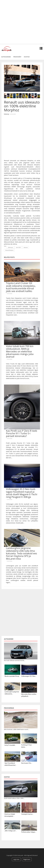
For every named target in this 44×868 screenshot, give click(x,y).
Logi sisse (16, 859)
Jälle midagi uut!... (11, 831)
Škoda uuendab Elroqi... (12, 676)
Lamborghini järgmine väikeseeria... (12, 693)
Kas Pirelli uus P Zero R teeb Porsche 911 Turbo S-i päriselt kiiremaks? (22, 433)
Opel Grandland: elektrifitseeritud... (10, 764)
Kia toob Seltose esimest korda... (15, 660)
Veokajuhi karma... (27, 814)
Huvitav (27, 57)
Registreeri (27, 859)
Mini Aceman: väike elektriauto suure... (17, 729)
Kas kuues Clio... (27, 763)
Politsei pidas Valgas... (29, 832)
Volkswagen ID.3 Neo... (29, 676)
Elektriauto (10, 247)
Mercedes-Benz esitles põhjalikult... (29, 695)
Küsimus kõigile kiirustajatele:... (10, 815)
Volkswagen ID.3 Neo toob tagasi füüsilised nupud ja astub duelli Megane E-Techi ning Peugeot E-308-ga (22, 493)
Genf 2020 (18, 247)
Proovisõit (17, 57)
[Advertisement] (22, 22)
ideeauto (26, 247)
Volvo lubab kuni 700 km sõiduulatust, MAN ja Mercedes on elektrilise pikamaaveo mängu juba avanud (20, 351)
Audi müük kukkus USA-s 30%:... (14, 798)
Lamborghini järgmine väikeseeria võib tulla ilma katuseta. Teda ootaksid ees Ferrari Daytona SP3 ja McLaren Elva (21, 553)
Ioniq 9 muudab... (10, 745)
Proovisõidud (9, 708)
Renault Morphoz (9, 250)
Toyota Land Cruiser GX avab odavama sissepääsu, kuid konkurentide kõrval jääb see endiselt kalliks (21, 287)
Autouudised (6, 57)
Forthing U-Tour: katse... (27, 746)
